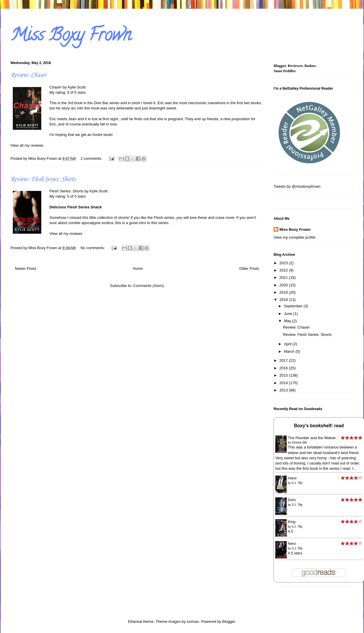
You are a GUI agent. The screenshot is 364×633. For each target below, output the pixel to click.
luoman (193, 622)
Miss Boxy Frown (71, 37)
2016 (284, 368)
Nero (292, 544)
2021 (284, 278)
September (294, 306)
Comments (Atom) (148, 286)
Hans (292, 478)
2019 (284, 292)
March (290, 351)
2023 (284, 263)
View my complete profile (295, 237)
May (288, 321)
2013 (284, 390)
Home (138, 268)
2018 (284, 300)
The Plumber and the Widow (312, 438)
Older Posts (249, 268)
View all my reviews (27, 145)
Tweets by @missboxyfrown (297, 186)
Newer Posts (26, 268)
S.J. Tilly (297, 483)
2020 (284, 285)
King (292, 522)
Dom (292, 500)
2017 (284, 360)
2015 (284, 375)
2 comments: (92, 158)
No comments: (93, 248)
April (288, 344)
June (289, 314)
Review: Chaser (28, 75)
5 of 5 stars (76, 92)
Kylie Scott (77, 87)
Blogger (229, 622)
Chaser (56, 87)
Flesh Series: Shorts (66, 191)
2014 (284, 383)
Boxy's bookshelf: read (319, 426)
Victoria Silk (299, 443)
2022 (284, 270)
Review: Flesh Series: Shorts (43, 179)
